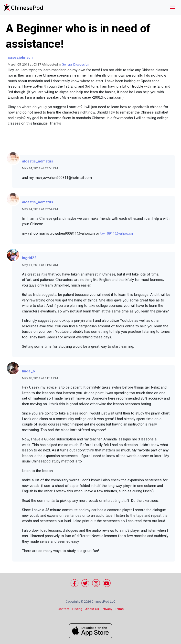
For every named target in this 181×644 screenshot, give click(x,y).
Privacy (107, 609)
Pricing (77, 609)
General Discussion (75, 64)
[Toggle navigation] (172, 7)
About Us (92, 609)
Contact (64, 609)
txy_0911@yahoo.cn (117, 233)
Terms (119, 609)
